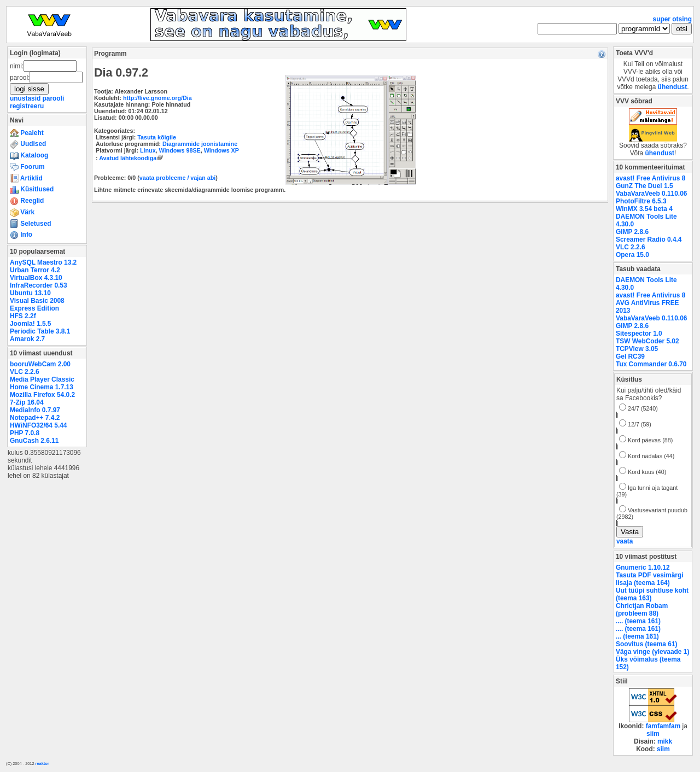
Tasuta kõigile (157, 137)
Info (21, 235)
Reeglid (27, 201)
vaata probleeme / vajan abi (177, 178)
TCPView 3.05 (637, 349)
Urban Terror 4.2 (35, 270)
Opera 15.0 (632, 255)
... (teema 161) (637, 636)
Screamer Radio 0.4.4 (649, 239)
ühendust (673, 87)
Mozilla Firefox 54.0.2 (42, 395)
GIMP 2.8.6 (632, 232)
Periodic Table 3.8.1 (40, 331)
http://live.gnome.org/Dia (157, 98)
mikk (665, 741)
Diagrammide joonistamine (200, 144)
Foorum (27, 167)
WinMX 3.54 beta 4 (644, 209)
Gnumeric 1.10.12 (643, 568)
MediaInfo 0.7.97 (35, 410)
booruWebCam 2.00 (40, 364)
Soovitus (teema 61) (646, 644)
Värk (22, 212)
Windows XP (221, 150)
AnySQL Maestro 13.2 (43, 262)
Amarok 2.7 (27, 339)
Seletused (31, 224)
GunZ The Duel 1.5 (644, 186)
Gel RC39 (630, 356)
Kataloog (29, 155)
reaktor (42, 764)
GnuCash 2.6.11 (34, 441)
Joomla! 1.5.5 (30, 324)
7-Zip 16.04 (27, 402)
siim (653, 734)
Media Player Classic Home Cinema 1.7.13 (42, 383)
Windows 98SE (180, 150)
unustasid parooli (37, 98)
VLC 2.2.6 (25, 372)
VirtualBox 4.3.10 (36, 278)
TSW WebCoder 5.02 (647, 341)
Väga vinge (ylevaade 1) (652, 652)
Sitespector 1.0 (639, 334)
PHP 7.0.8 (25, 433)
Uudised (28, 144)
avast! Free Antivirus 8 (651, 178)
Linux (148, 150)
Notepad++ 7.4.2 (35, 418)
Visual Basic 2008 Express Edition (37, 305)
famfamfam (663, 726)
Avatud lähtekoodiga (132, 158)
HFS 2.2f (23, 316)
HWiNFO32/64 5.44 (38, 425)
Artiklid (26, 178)
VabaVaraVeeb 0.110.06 (651, 194)
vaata (625, 541)
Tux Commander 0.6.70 (651, 364)
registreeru (27, 106)
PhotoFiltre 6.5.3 (641, 201)
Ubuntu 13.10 (30, 293)
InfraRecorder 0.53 (39, 285)
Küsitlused (32, 189)
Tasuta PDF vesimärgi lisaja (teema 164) (650, 579)
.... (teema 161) (638, 621)
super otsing (672, 19)
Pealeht (27, 133)
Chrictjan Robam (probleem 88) (642, 610)
